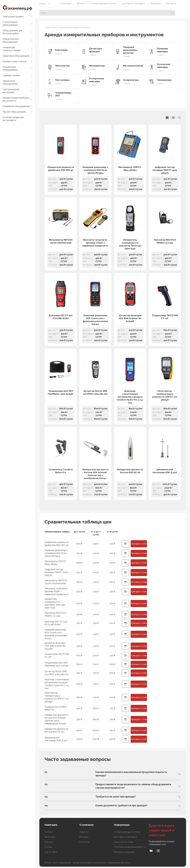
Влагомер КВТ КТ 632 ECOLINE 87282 (61, 317)
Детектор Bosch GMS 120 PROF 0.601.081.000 (95, 393)
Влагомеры (61, 50)
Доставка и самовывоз (133, 3)
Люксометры (62, 66)
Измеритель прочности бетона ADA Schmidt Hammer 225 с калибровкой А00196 (56, 719)
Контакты (171, 3)
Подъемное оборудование (16, 106)
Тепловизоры (164, 80)
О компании (66, 3)
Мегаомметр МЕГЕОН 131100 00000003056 (61, 241)
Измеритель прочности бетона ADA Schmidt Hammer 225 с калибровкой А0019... (95, 474)
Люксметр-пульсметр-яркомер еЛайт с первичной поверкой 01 (95, 243)
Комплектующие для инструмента (13, 119)
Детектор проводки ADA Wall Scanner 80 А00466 (130, 318)
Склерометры (131, 80)
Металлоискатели (133, 66)
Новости (84, 832)
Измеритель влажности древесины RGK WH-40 (61, 169)
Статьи (48, 847)
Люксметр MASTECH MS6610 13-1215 (165, 241)
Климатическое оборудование (11, 40)
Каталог (49, 832)
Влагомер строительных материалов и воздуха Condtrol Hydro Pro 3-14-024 (130, 397)
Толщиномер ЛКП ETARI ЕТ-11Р (165, 317)
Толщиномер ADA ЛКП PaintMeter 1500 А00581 (61, 393)
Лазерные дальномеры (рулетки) (130, 50)
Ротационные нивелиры (97, 80)
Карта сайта (51, 852)
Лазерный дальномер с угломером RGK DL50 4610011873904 (95, 170)
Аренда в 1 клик (139, 544)
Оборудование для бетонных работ (12, 32)
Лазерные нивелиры (162, 50)
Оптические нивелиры (164, 66)
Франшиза (155, 3)
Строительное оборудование (10, 24)
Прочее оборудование (14, 112)
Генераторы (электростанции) (12, 49)
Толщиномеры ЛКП (63, 94)
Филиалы (84, 837)
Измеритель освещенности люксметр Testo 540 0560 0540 (130, 244)
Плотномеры (62, 80)
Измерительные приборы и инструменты (16, 99)
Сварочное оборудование (16, 56)
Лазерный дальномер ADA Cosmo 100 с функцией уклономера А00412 (95, 320)
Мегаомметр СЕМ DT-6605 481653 (130, 169)
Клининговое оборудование (10, 68)
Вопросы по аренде (124, 852)
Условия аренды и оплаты (103, 3)
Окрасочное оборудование (10, 82)
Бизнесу (81, 3)
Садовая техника (11, 75)
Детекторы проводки (95, 50)
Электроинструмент (13, 17)
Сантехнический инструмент (11, 91)
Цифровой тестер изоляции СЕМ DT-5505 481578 (165, 170)
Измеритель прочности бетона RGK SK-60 (130, 471)
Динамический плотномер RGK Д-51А (165, 471)
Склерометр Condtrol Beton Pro (61, 471)
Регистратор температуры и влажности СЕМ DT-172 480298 (165, 395)
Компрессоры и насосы (15, 61)
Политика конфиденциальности (130, 847)
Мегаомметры (97, 66)
